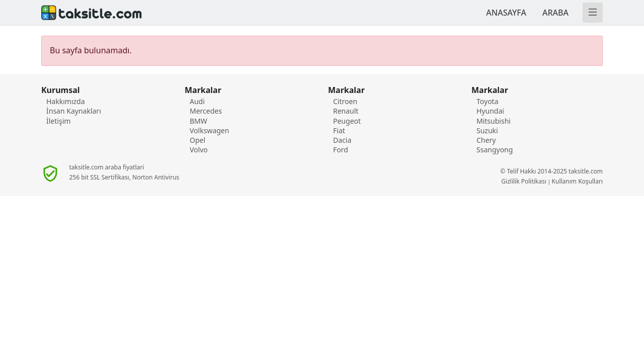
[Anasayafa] (179, 13)
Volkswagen (209, 130)
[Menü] (593, 13)
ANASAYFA (506, 13)
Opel (197, 140)
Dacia (342, 140)
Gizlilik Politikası (524, 181)
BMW (198, 121)
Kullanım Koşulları (577, 181)
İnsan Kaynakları (74, 111)
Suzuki (487, 130)
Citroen (345, 101)
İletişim (58, 121)
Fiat (339, 130)
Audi (197, 101)
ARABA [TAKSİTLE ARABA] (555, 13)
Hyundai (490, 111)
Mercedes (206, 111)
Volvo (199, 150)
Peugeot (347, 121)
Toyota (488, 101)
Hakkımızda (66, 101)
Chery (486, 140)
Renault (346, 111)
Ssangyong (495, 150)
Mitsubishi (494, 121)
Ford (341, 150)
